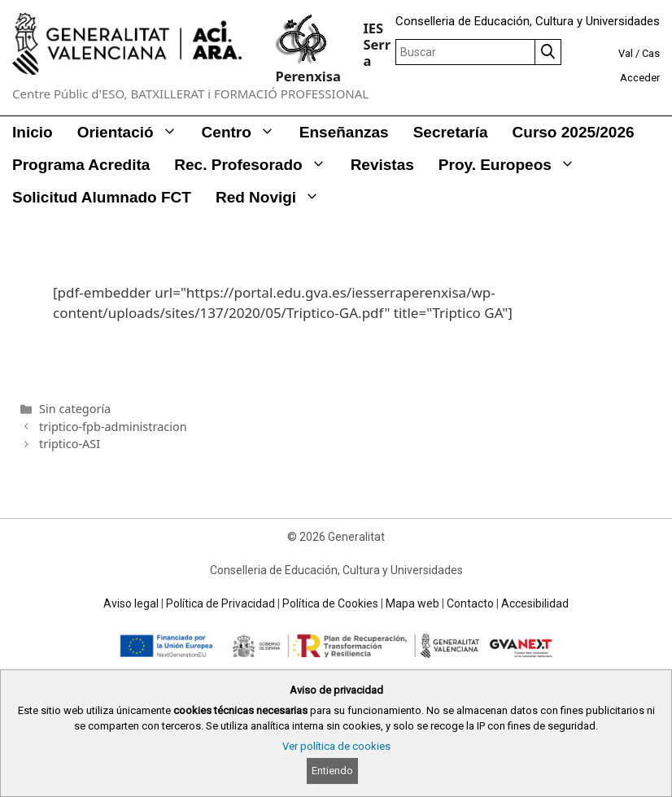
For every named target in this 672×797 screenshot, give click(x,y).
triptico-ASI (70, 444)
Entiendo (332, 771)
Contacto (470, 603)
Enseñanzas (344, 132)
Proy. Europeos (513, 165)
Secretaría (451, 132)
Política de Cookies (330, 603)
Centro (244, 133)
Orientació (133, 133)
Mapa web (412, 603)
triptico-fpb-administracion (113, 427)
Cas (651, 53)
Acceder (640, 78)
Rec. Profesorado (256, 165)
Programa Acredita (81, 165)
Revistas (382, 165)
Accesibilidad (535, 603)
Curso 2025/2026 (574, 132)
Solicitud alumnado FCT (102, 197)
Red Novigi (274, 198)
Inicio (33, 132)
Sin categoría (75, 409)
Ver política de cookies (336, 746)
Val (626, 53)
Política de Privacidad (220, 603)
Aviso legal (131, 603)
